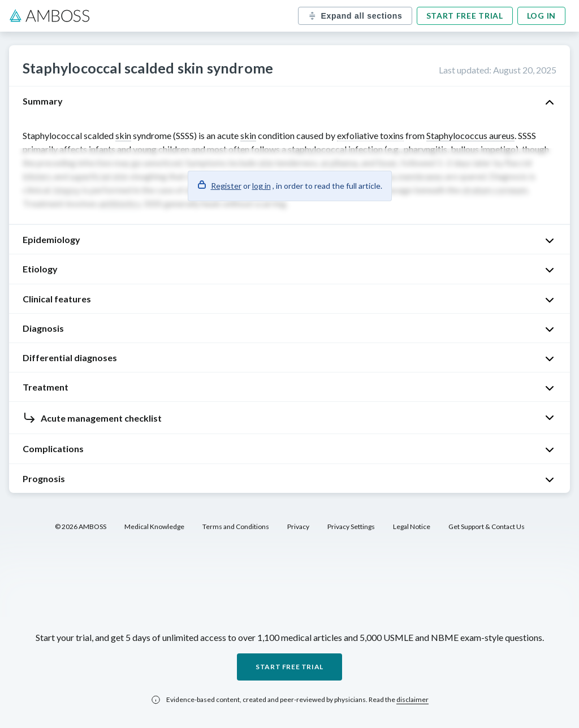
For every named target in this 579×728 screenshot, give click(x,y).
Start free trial (465, 16)
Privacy (298, 526)
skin (123, 135)
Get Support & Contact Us (487, 526)
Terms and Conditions (236, 526)
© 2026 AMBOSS (81, 526)
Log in (541, 16)
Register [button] (226, 186)
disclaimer (412, 699)
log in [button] (262, 186)
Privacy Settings (351, 526)
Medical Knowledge (154, 526)
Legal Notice (412, 526)
